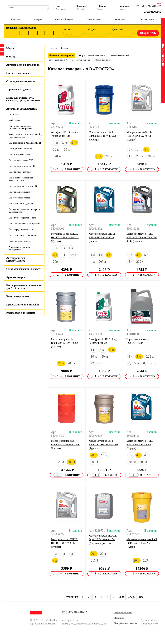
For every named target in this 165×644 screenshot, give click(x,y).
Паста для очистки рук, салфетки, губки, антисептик (23, 99)
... (114, 597)
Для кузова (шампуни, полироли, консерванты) (24, 211)
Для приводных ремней (20, 192)
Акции (38, 19)
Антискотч (14, 114)
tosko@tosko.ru (70, 620)
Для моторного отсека (19, 198)
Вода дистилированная (20, 241)
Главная (53, 48)
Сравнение (124, 6)
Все (141, 597)
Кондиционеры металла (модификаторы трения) (20, 127)
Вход (58, 6)
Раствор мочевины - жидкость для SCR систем (24, 287)
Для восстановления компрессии (24, 224)
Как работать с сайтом (126, 623)
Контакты (120, 19)
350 (122, 597)
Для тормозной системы (20, 149)
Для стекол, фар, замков (20, 155)
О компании (147, 19)
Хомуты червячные (18, 296)
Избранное (102, 6)
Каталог (16, 19)
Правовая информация (43, 624)
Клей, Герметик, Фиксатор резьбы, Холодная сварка (25, 136)
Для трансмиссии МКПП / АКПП (25, 143)
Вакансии (119, 618)
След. (131, 597)
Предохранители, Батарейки (23, 305)
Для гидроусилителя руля (21, 229)
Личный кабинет (123, 613)
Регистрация (61, 9)
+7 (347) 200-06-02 (148, 6)
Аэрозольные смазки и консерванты (19, 248)
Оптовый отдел (64, 19)
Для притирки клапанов (20, 172)
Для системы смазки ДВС (21, 160)
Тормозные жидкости (19, 89)
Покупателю (94, 19)
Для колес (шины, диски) (21, 204)
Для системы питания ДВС (22, 166)
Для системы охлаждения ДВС (24, 186)
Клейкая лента (16, 120)
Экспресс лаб (149, 624)
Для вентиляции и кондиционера (24, 235)
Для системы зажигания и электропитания (21, 179)
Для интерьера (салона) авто (22, 218)
